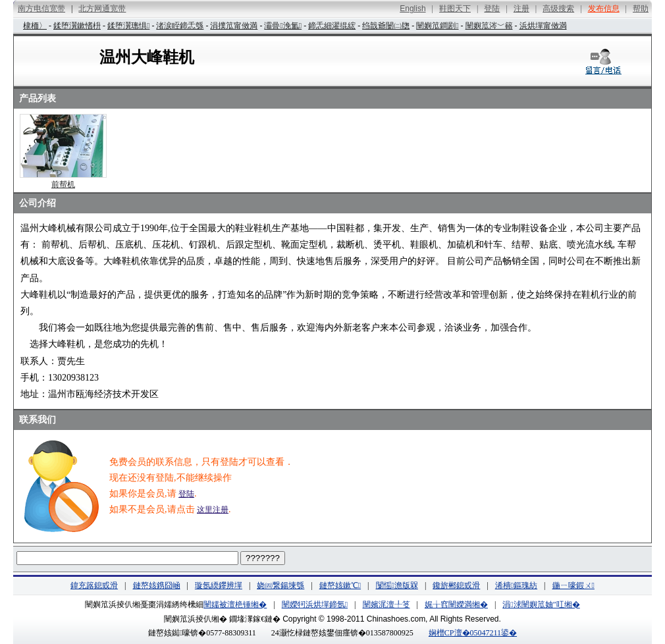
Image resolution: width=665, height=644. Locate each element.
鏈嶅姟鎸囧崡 (157, 585)
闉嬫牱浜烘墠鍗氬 (315, 604)
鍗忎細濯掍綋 (332, 26)
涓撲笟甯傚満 (234, 26)
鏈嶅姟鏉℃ (340, 585)
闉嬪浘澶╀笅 (386, 604)
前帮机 (63, 184)
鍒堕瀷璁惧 (128, 26)
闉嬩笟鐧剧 (437, 26)
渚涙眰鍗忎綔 (180, 26)
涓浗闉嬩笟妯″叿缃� (541, 604)
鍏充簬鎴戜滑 (94, 585)
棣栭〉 (35, 26)
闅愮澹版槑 (397, 585)
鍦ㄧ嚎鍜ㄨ (573, 585)
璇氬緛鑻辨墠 (219, 585)
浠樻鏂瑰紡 (516, 585)
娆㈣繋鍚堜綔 (280, 585)
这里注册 (213, 510)
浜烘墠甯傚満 (543, 26)
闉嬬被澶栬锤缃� (235, 604)
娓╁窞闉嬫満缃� (456, 604)
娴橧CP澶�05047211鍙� (473, 633)
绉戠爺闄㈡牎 (386, 26)
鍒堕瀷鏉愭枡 (77, 26)
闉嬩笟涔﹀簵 (489, 26)
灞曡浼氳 (283, 26)
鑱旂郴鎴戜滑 (456, 585)
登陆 (186, 494)
